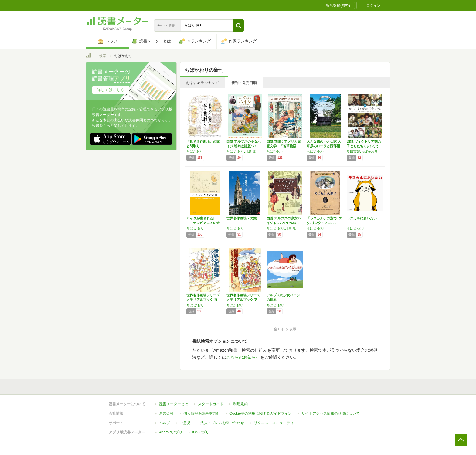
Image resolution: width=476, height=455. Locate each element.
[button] (238, 25)
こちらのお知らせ (243, 357)
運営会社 (166, 413)
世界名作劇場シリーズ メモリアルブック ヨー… (203, 300)
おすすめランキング (202, 83)
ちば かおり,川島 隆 (241, 151)
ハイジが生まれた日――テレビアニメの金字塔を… (203, 223)
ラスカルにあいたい (362, 218)
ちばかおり (195, 151)
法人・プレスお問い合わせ (222, 423)
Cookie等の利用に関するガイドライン (261, 413)
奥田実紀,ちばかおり (362, 151)
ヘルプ (165, 423)
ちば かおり (315, 151)
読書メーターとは (174, 404)
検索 (103, 56)
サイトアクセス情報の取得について (331, 413)
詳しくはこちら (111, 90)
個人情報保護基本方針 (202, 413)
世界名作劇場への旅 (241, 218)
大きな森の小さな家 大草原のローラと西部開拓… (324, 146)
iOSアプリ (201, 432)
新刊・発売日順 (244, 83)
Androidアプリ (171, 432)
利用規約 (240, 404)
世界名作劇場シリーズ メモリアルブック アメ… (243, 300)
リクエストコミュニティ (274, 423)
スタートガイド (211, 404)
